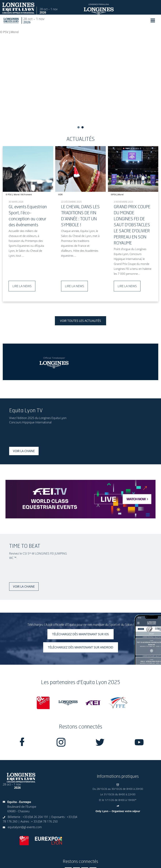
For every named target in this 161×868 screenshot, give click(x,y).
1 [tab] (78, 127)
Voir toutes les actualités (80, 321)
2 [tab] (83, 127)
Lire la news (22, 286)
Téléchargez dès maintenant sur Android (81, 647)
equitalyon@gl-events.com (25, 827)
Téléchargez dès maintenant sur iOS (80, 634)
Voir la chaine (24, 451)
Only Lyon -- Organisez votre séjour (118, 811)
